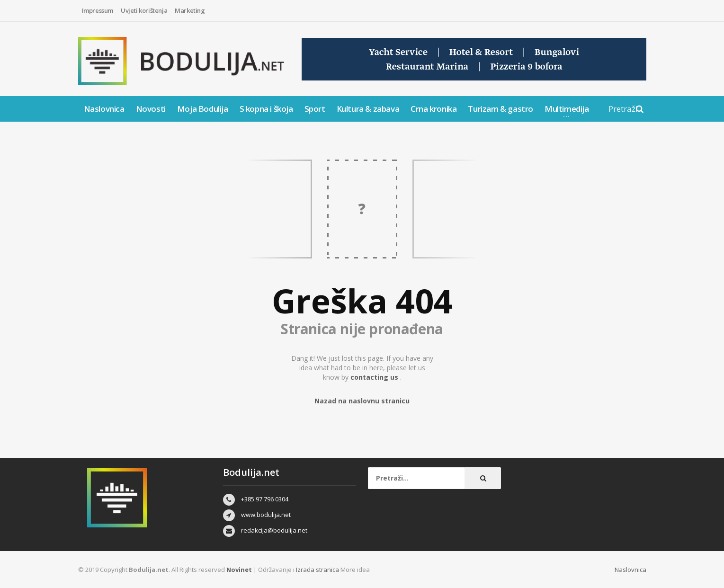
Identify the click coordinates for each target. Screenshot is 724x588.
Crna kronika (434, 109)
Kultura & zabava (368, 109)
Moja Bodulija (203, 109)
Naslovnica (104, 109)
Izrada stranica (318, 570)
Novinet (239, 570)
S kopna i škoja (266, 109)
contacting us (375, 377)
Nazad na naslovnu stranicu (362, 401)
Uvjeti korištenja (144, 10)
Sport (315, 109)
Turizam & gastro (501, 109)
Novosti (151, 109)
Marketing (190, 10)
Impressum (98, 10)
